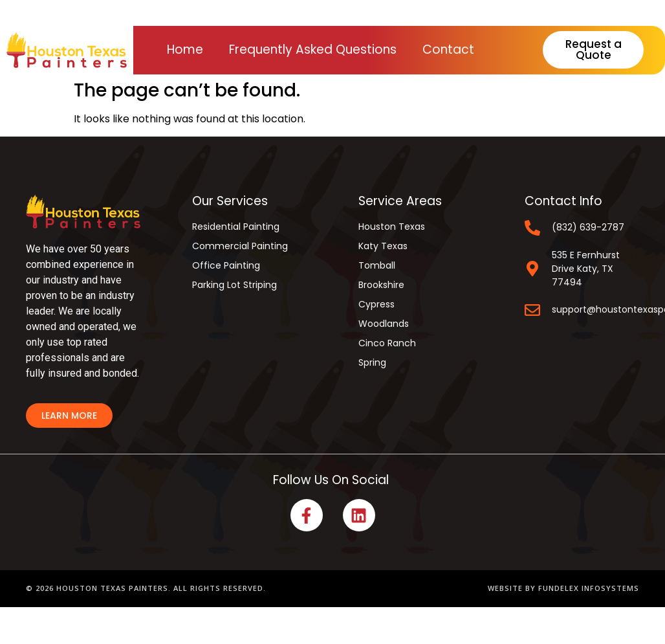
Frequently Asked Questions (313, 50)
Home (185, 50)
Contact (448, 50)
